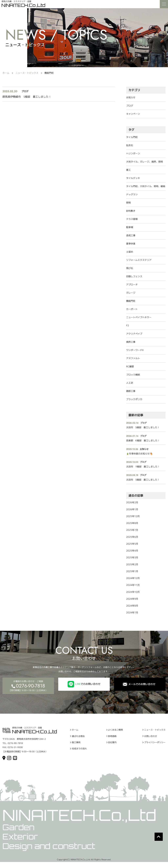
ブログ (130, 106)
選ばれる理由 (80, 740)
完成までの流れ (81, 755)
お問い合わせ (148, 740)
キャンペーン (133, 114)
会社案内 (111, 747)
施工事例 (77, 747)
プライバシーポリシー (153, 747)
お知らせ (131, 97)
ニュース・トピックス (27, 73)
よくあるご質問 (115, 733)
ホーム (6, 73)
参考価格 (111, 740)
